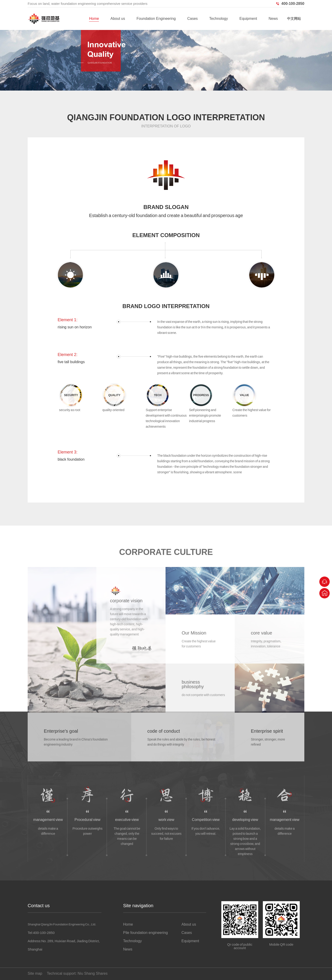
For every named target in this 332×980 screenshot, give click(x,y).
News (273, 19)
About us (118, 19)
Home (94, 19)
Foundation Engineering (156, 19)
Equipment (248, 19)
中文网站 (294, 19)
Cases (192, 19)
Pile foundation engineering (145, 933)
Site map (35, 973)
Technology (219, 19)
